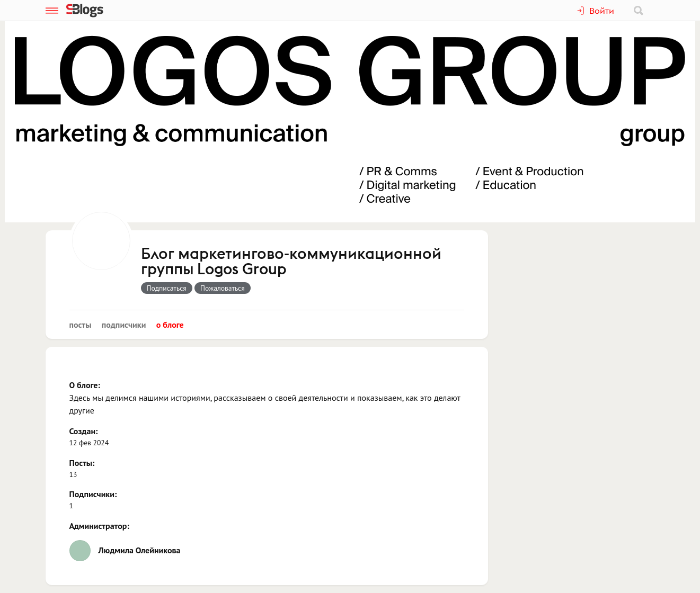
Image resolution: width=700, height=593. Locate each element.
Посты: (82, 463)
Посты (81, 325)
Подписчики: (93, 494)
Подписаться (167, 288)
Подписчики (124, 325)
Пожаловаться (223, 288)
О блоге (170, 325)
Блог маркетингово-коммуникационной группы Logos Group (291, 262)
